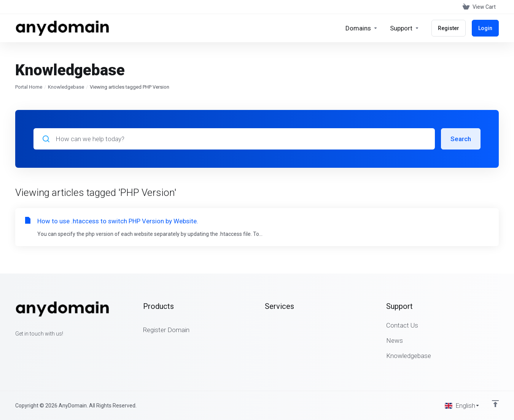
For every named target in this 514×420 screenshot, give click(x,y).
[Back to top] (495, 404)
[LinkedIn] (40, 347)
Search (461, 139)
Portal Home (29, 87)
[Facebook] (15, 347)
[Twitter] (27, 347)
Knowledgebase (66, 87)
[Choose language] (462, 406)
